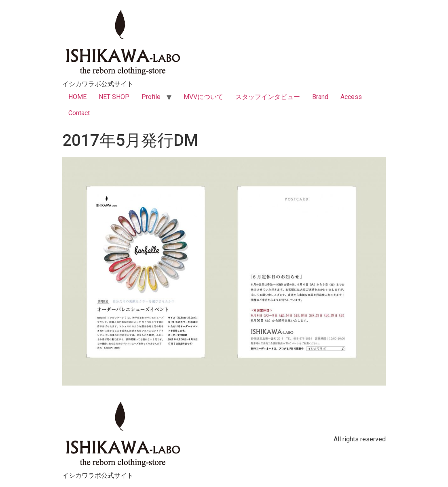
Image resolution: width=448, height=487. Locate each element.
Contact (79, 113)
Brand (320, 97)
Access (351, 97)
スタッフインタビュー (268, 97)
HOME (77, 97)
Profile (151, 97)
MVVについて (203, 97)
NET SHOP (114, 97)
